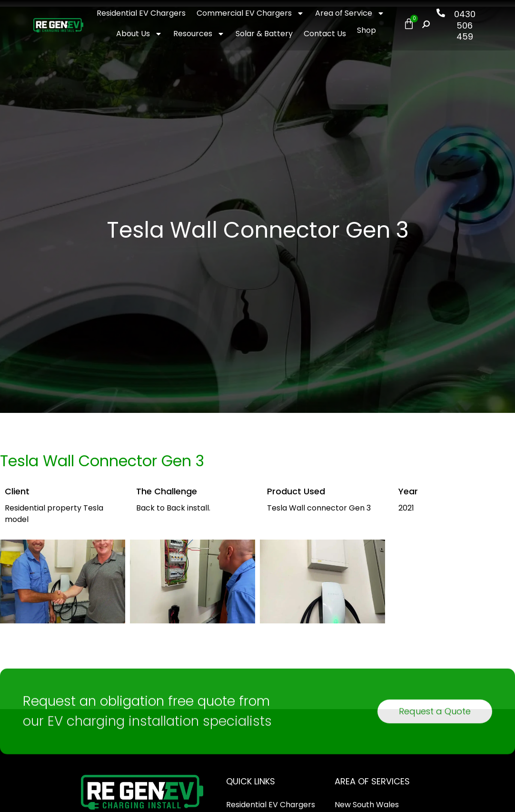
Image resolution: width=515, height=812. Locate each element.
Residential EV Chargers (141, 13)
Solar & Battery (264, 34)
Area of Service (350, 13)
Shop (366, 30)
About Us (139, 34)
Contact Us (325, 34)
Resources (199, 34)
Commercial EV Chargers (250, 13)
